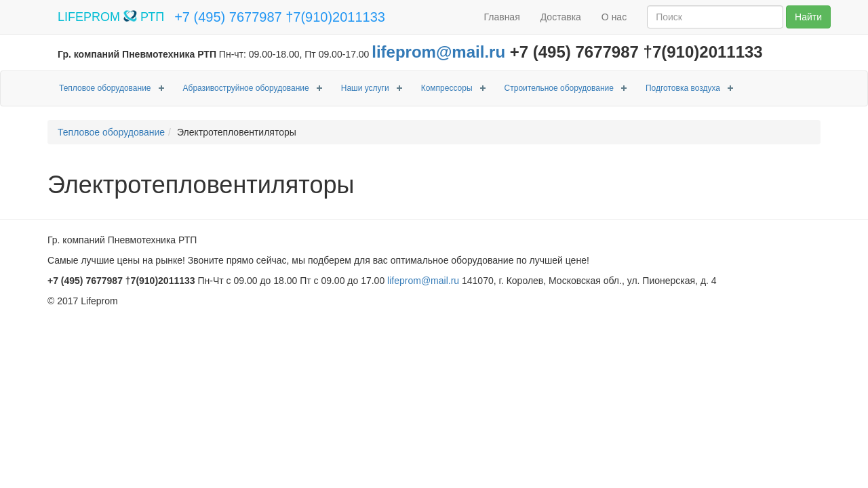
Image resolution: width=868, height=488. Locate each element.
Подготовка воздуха (683, 88)
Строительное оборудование (559, 88)
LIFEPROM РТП (111, 17)
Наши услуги (365, 88)
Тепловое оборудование (105, 88)
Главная (501, 17)
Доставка (561, 17)
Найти (808, 17)
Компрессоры (447, 88)
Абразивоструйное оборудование (246, 88)
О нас (614, 17)
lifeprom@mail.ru (438, 52)
